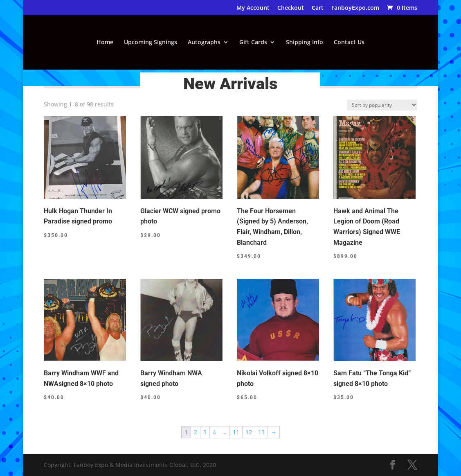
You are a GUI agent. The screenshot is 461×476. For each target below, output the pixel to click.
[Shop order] (382, 105)
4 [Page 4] (214, 432)
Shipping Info (305, 43)
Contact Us (349, 43)
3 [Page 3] (205, 432)
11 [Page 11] (236, 432)
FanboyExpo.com (355, 8)
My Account (253, 8)
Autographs (204, 43)
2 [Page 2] (196, 432)
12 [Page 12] (249, 432)
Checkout (291, 8)
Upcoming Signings (151, 43)
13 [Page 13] (261, 432)
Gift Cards (253, 43)
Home (105, 43)
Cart (318, 8)
